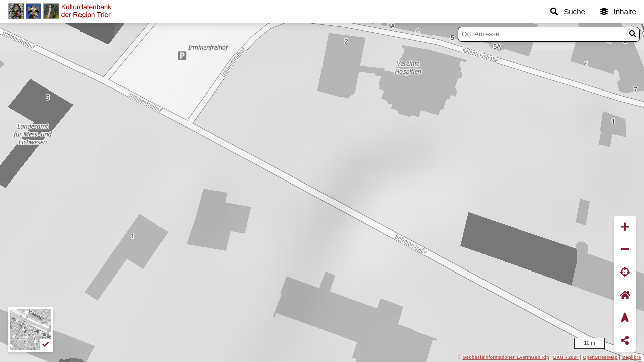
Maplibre (632, 357)
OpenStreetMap (600, 357)
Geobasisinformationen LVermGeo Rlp (506, 357)
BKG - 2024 (566, 357)
